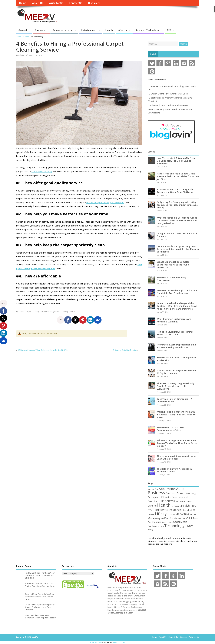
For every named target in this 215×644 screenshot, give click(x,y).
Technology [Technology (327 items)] (174, 526)
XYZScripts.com (119, 642)
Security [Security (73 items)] (182, 518)
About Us (38, 3)
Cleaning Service (68, 312)
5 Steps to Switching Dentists (125, 350)
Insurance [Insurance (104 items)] (175, 510)
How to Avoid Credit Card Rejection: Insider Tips (176, 359)
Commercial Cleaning (42, 171)
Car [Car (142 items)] (168, 493)
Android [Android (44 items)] (151, 489)
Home (23, 3)
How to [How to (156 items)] (163, 510)
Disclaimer (94, 3)
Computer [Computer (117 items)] (183, 493)
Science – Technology (147, 30)
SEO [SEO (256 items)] (191, 518)
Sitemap (183, 637)
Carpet (22, 312)
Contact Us (76, 3)
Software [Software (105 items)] (153, 526)
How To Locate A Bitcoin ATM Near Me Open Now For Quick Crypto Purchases (176, 161)
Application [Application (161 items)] (167, 489)
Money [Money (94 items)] (152, 518)
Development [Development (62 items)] (154, 497)
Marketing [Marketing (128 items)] (182, 514)
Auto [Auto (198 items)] (180, 489)
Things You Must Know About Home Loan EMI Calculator (176, 457)
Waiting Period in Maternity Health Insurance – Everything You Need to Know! (176, 414)
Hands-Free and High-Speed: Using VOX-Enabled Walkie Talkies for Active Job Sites (178, 176)
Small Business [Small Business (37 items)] (167, 522)
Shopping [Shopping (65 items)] (157, 522)
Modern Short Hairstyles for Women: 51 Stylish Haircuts (177, 372)
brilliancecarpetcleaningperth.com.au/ (105, 202)
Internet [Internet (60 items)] (185, 510)
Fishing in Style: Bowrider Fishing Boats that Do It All (175, 333)
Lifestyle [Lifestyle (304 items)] (162, 514)
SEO (169, 30)
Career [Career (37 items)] (173, 494)
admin (21, 55)
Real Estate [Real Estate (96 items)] (171, 518)
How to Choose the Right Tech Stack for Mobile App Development (177, 292)
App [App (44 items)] (157, 489)
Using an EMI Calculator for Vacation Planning (177, 235)
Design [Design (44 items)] (194, 494)
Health (109, 30)
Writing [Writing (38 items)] (150, 530)
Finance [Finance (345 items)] (166, 501)
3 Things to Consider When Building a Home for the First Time (44, 350)
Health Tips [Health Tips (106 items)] (189, 506)
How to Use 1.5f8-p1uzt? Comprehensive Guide (170, 429)
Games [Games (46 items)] (189, 502)
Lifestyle (123, 30)
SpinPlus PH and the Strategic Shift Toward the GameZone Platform (176, 191)
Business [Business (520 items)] (156, 493)
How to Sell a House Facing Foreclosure (172, 279)
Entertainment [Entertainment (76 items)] (180, 497)
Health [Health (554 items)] (164, 505)
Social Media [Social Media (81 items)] (180, 522)
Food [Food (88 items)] (176, 501)
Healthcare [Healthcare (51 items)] (176, 506)
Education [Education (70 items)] (166, 497)
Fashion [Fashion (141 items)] (153, 501)
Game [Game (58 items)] (183, 501)
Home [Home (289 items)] (153, 509)
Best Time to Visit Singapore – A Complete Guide (174, 400)
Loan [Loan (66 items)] (172, 514)
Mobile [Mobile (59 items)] (193, 514)
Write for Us (56, 3)
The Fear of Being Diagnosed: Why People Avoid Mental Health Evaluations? (176, 386)
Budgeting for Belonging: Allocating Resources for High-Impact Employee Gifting (177, 205)
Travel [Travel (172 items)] (190, 526)
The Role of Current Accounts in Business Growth (174, 470)
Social (153, 54)
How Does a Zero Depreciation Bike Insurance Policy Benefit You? (176, 346)
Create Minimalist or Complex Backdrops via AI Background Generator (173, 264)
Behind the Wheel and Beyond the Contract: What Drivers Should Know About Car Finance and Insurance (177, 306)
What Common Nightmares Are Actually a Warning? (174, 320)
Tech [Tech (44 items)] (162, 526)
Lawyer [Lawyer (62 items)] (151, 514)
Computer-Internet (63, 30)
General (23, 30)
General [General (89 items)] (152, 506)
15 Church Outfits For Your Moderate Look (168, 94)
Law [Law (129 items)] (192, 510)
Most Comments (157, 80)
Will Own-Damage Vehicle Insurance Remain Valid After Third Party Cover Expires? (177, 443)
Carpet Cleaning (32, 312)
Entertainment (89, 30)
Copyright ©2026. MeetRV (27, 637)
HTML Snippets (96, 642)
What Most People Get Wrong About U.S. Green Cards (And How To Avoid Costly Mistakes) (177, 220)
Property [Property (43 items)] (160, 519)
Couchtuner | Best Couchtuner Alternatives (168, 105)
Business (40, 30)
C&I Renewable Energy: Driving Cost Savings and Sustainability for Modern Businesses (178, 249)
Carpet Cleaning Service (50, 312)
